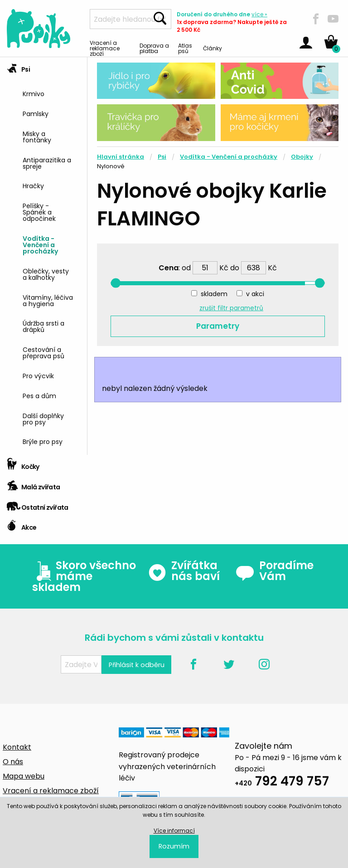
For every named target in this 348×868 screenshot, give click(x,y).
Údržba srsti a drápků (43, 326)
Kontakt (17, 747)
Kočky (23, 464)
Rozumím (174, 846)
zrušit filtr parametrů (231, 308)
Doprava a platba (154, 48)
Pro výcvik (38, 375)
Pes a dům (39, 395)
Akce (22, 524)
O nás (13, 762)
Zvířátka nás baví (184, 571)
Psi (18, 66)
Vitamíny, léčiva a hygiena (48, 300)
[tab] (43, 256)
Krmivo (34, 93)
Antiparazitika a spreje (47, 163)
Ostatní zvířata (38, 505)
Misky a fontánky (37, 136)
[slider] (116, 283)
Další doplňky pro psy (43, 418)
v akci (255, 294)
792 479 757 (282, 783)
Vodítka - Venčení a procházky (40, 244)
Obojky (302, 157)
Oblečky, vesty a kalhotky (46, 274)
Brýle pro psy (43, 441)
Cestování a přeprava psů (43, 352)
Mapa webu (24, 776)
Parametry (218, 326)
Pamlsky (36, 113)
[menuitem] (51, 93)
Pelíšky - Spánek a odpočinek (39, 212)
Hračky (33, 185)
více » (259, 14)
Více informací (174, 831)
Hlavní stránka (121, 157)
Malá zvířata (34, 484)
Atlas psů (185, 48)
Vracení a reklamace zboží (105, 48)
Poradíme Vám (275, 571)
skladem (214, 294)
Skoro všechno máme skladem (84, 576)
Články (213, 48)
